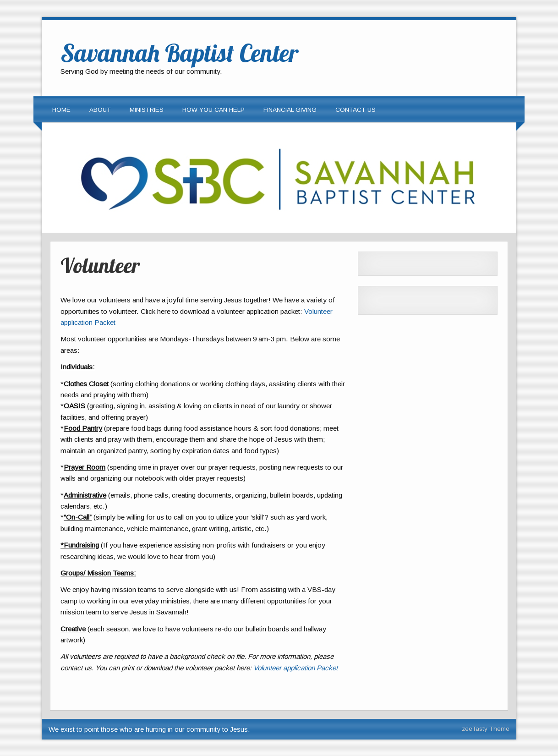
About (100, 110)
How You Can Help (213, 110)
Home (61, 110)
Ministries (147, 110)
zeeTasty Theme (486, 729)
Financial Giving (290, 110)
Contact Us (356, 110)
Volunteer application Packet (295, 668)
